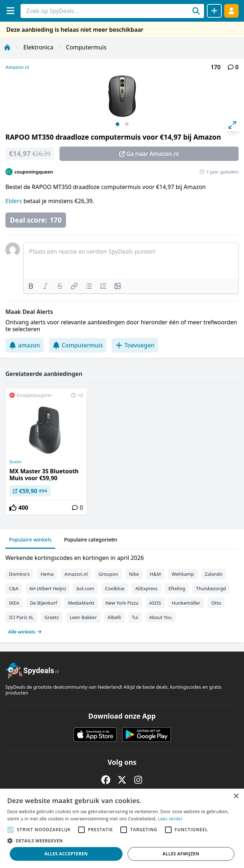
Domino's (19, 574)
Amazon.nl (17, 67)
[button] (122, 841)
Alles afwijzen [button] (181, 854)
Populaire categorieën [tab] (91, 540)
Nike (134, 574)
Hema (47, 574)
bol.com (85, 588)
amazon (25, 345)
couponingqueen (34, 172)
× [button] (236, 796)
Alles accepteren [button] (66, 854)
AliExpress (146, 588)
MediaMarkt (81, 603)
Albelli (114, 617)
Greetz (52, 617)
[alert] (122, 828)
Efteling (177, 588)
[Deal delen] (214, 11)
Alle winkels (25, 632)
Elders (14, 201)
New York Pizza (122, 603)
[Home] (7, 47)
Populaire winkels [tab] (30, 540)
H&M (155, 574)
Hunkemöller (186, 603)
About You (161, 617)
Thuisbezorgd (211, 588)
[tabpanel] (122, 593)
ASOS (155, 603)
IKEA (14, 603)
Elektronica (38, 47)
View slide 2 (127, 124)
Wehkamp (183, 574)
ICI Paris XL (21, 617)
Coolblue (115, 588)
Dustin (15, 462)
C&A (14, 588)
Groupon (108, 574)
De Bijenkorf (43, 603)
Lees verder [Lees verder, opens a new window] (170, 819)
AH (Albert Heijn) (47, 588)
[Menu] (10, 11)
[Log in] (231, 11)
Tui (135, 617)
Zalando (214, 574)
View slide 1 (117, 124)
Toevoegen (135, 345)
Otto (216, 603)
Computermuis (86, 47)
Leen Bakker (83, 617)
